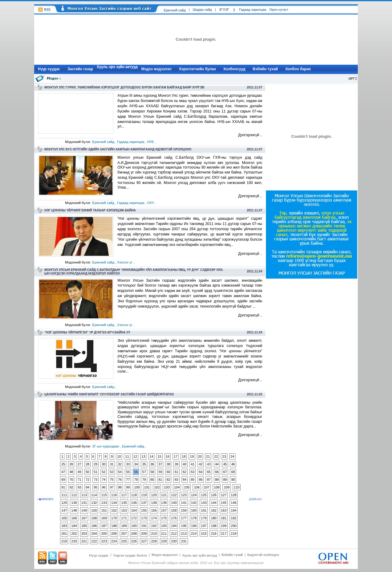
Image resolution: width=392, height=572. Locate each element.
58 (152, 472)
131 (84, 503)
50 (88, 472)
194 (174, 526)
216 (214, 533)
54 (120, 472)
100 (137, 487)
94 (88, 487)
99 (128, 487)
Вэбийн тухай (265, 69)
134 (114, 503)
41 (193, 464)
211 (164, 533)
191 (144, 526)
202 (74, 533)
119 (144, 495)
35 (144, 464)
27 (79, 464)
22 (216, 456)
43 (209, 464)
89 (225, 480)
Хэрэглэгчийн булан (198, 69)
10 (119, 456)
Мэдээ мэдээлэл (156, 69)
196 (194, 526)
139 (164, 503)
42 (201, 464)
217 (224, 533)
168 (94, 518)
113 (84, 495)
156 (154, 510)
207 (124, 533)
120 (154, 495)
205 (104, 533)
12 (135, 456)
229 (164, 541)
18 (184, 456)
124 (194, 495)
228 (154, 541)
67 (225, 472)
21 (208, 456)
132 (94, 503)
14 (151, 456)
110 (237, 487)
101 (147, 487)
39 (176, 464)
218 (234, 533)
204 (94, 533)
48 (71, 472)
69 (63, 480)
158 (174, 510)
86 (201, 480)
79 (144, 480)
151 (104, 510)
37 (160, 464)
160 (194, 510)
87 (209, 480)
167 (84, 518)
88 (217, 480)
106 (197, 487)
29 (96, 464)
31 (112, 464)
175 (164, 518)
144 (214, 503)
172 (134, 518)
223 (104, 541)
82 (168, 480)
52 (104, 472)
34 (136, 464)
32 (120, 464)
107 (207, 487)
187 (104, 526)
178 (194, 518)
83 (176, 480)
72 (88, 480)
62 (185, 472)
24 (232, 456)
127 (224, 495)
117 (124, 495)
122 (174, 495)
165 (64, 518)
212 (174, 533)
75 (112, 480)
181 (224, 518)
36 (152, 464)
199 (224, 526)
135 (124, 503)
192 (154, 526)
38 (168, 464)
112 (74, 495)
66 (217, 472)
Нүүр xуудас (49, 69)
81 (160, 480)
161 (204, 510)
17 (176, 456)
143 (204, 503)
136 (134, 503)
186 (94, 526)
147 (64, 510)
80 (152, 480)
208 (134, 533)
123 (184, 495)
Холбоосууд (235, 69)
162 (214, 510)
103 (167, 487)
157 (164, 510)
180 (214, 518)
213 (184, 533)
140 (174, 503)
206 (114, 533)
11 (127, 456)
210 (154, 533)
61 (176, 472)
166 (74, 518)
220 (74, 541)
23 (224, 456)
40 (185, 464)
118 (134, 495)
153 (124, 510)
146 (234, 503)
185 (84, 526)
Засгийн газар (80, 69)
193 (164, 526)
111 (64, 495)
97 (112, 487)
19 (192, 456)
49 (79, 472)
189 (124, 526)
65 (209, 472)
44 (217, 464)
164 (234, 510)
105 (187, 487)
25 (63, 464)
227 (144, 541)
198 (214, 526)
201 (64, 533)
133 (104, 503)
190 (134, 526)
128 (234, 495)
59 (160, 472)
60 (168, 472)
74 (104, 480)
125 (204, 495)
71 (79, 480)
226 (134, 541)
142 (194, 503)
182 (234, 518)
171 (124, 518)
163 (224, 510)
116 (114, 495)
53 (112, 472)
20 (200, 456)
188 (114, 526)
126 (214, 495)
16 (168, 456)
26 (71, 464)
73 (96, 480)
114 (94, 495)
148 (74, 510)
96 (104, 487)
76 (120, 480)
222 (94, 541)
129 (64, 503)
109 (227, 487)
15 (159, 456)
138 (154, 503)
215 (204, 533)
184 (74, 526)
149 (84, 510)
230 (174, 541)
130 (74, 503)
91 (63, 487)
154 (134, 510)
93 (79, 487)
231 (184, 541)
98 (120, 487)
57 (144, 472)
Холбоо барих (298, 69)
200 (234, 526)
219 (64, 541)
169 (104, 518)
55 (128, 472)
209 (144, 533)
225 (124, 541)
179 (204, 518)
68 (233, 472)
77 (128, 480)
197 (204, 526)
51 (96, 472)
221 (84, 541)
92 (71, 487)
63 (193, 472)
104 (177, 487)
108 (217, 487)
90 (233, 480)
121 (164, 495)
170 (114, 518)
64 (201, 472)
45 (225, 464)
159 (184, 510)
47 (63, 472)
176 (174, 518)
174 (154, 518)
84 (185, 480)
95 (96, 487)
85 (193, 480)
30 (104, 464)
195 (184, 526)
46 (233, 464)
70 (71, 480)
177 (184, 518)
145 (224, 503)
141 (184, 503)
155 (144, 510)
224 (114, 541)
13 (143, 456)
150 (94, 510)
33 (128, 464)
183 (64, 526)
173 (144, 518)
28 (88, 464)
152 (114, 510)
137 (144, 503)
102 (157, 487)
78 (136, 480)
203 (84, 533)
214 (194, 533)
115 (104, 495)
